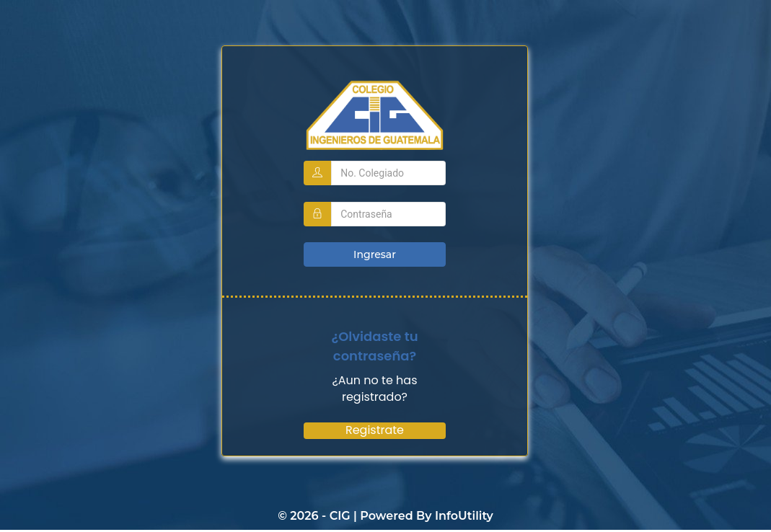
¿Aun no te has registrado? (374, 388)
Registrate (375, 429)
